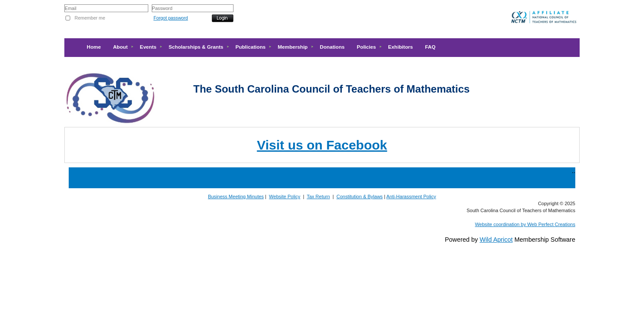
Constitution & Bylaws (360, 196)
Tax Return (318, 196)
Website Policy (285, 196)
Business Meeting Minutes (236, 196)
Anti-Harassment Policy (411, 196)
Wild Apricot (496, 240)
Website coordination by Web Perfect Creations (525, 224)
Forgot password (171, 18)
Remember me (90, 18)
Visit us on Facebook (322, 145)
